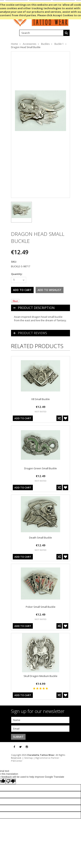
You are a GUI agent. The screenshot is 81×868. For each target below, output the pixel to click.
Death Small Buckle (40, 538)
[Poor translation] (11, 781)
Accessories (29, 44)
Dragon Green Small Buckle (40, 468)
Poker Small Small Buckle (41, 607)
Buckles (45, 44)
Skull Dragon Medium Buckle (40, 676)
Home (14, 44)
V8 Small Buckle (40, 399)
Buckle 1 (59, 44)
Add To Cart (23, 418)
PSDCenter (17, 761)
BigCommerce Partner (47, 758)
